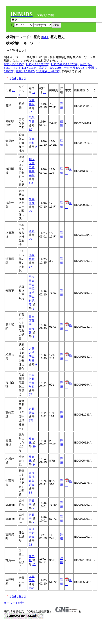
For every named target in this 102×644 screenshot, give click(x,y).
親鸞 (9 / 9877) (25, 71)
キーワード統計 (14, 603)
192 (31, 588)
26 (30, 129)
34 (34, 465)
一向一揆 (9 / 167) (75, 68)
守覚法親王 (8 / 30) (48, 71)
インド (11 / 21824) (25, 68)
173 (31, 420)
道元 (32, 231)
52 (30, 545)
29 (30, 211)
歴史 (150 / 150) (14, 64)
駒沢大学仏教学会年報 (32, 167)
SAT (45, 37)
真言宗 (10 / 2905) (51, 68)
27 (30, 112)
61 (34, 564)
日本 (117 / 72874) (38, 64)
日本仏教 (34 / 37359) (65, 64)
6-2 (31, 183)
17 (30, 267)
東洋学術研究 (32, 533)
